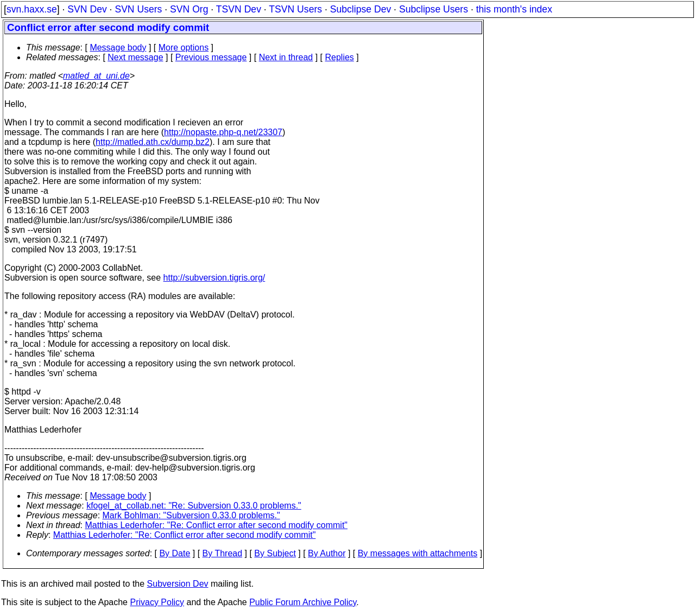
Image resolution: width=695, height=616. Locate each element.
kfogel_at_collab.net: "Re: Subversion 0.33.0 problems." (194, 506)
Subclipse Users (434, 9)
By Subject (275, 553)
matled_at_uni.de (96, 76)
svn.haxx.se (32, 9)
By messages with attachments (418, 553)
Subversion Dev (178, 584)
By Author (327, 553)
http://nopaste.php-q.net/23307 (223, 132)
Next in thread (286, 57)
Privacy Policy (157, 602)
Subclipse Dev (361, 9)
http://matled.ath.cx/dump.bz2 (153, 142)
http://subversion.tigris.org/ (214, 278)
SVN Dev (87, 9)
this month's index (514, 9)
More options (184, 47)
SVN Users (138, 9)
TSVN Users (295, 9)
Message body (118, 47)
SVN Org (189, 9)
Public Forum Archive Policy (303, 602)
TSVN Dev (239, 9)
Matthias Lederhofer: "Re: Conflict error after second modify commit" (217, 525)
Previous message (211, 57)
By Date (175, 553)
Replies (340, 57)
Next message (135, 57)
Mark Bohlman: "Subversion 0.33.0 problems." (191, 515)
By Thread (223, 553)
